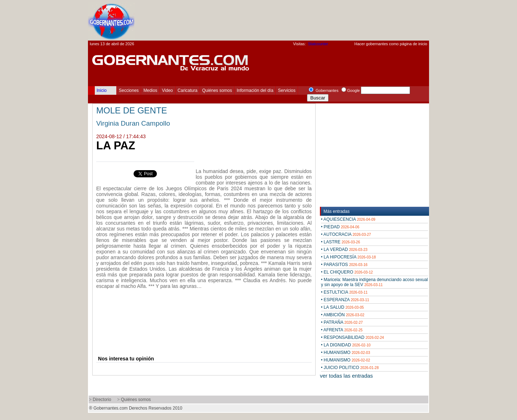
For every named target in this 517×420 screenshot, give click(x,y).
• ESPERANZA (345, 300)
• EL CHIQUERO (347, 272)
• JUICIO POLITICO (350, 368)
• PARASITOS (344, 265)
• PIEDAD (340, 227)
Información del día (255, 90)
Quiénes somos (217, 90)
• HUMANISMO (346, 353)
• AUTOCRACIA (346, 234)
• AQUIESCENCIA (348, 219)
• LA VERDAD (344, 249)
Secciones (129, 90)
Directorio (102, 400)
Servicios (287, 90)
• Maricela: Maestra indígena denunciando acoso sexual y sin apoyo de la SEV (374, 282)
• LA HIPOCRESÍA (348, 257)
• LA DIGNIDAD (346, 345)
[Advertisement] (298, 20)
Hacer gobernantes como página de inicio (391, 44)
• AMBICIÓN (343, 315)
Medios (150, 90)
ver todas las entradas (346, 376)
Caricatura (188, 90)
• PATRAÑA (342, 322)
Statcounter (318, 44)
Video (167, 90)
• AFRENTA (342, 330)
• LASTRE (341, 242)
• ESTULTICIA (344, 292)
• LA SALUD (342, 307)
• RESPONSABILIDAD (352, 337)
